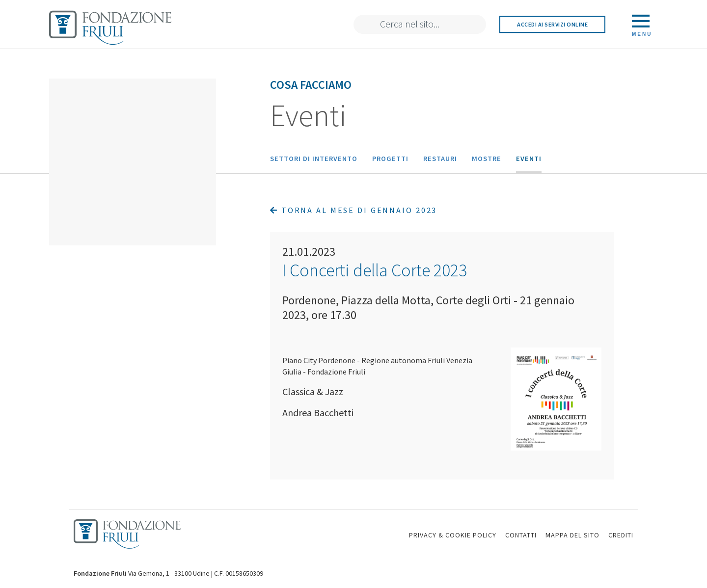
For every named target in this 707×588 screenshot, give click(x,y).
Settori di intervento (314, 159)
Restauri (440, 159)
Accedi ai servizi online (552, 24)
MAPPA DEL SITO (572, 535)
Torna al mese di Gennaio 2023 (353, 210)
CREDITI (621, 535)
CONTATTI (521, 535)
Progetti (390, 159)
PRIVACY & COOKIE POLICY (453, 535)
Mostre (487, 159)
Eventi (529, 159)
